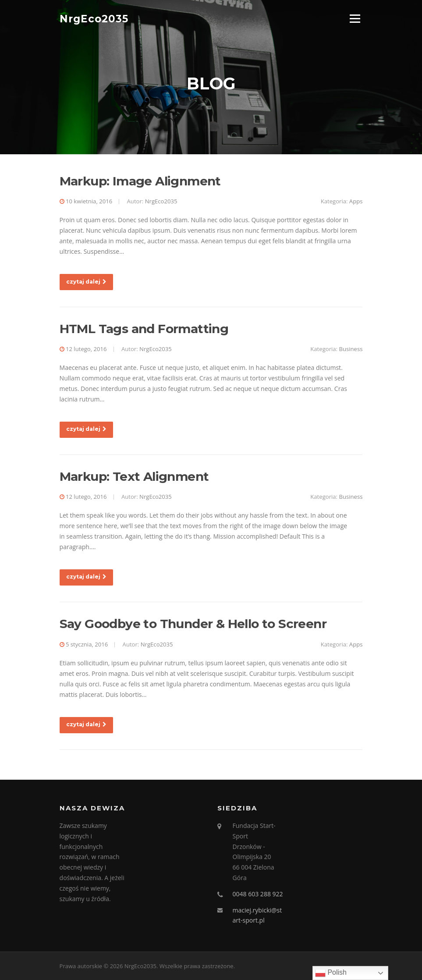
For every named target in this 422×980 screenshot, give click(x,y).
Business (351, 349)
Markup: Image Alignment (140, 181)
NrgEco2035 (94, 18)
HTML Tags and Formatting (144, 329)
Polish (331, 973)
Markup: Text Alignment (134, 476)
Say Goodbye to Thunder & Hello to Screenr (193, 624)
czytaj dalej (86, 282)
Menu (355, 19)
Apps (356, 201)
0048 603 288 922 (258, 894)
